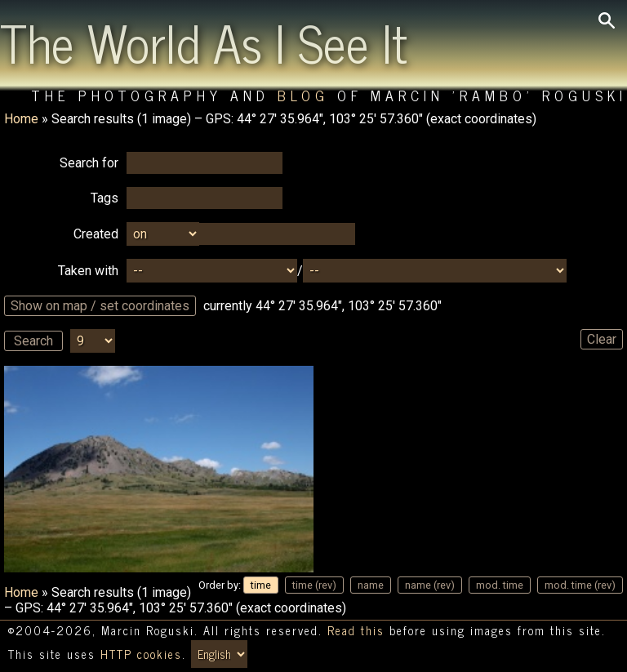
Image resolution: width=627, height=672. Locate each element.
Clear (602, 339)
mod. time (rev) (580, 585)
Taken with (88, 271)
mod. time (500, 585)
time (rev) (314, 585)
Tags (104, 198)
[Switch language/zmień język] (219, 654)
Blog (303, 95)
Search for (89, 163)
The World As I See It (204, 42)
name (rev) (430, 585)
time (261, 585)
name (371, 585)
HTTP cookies (141, 654)
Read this (356, 630)
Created (96, 234)
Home (21, 119)
